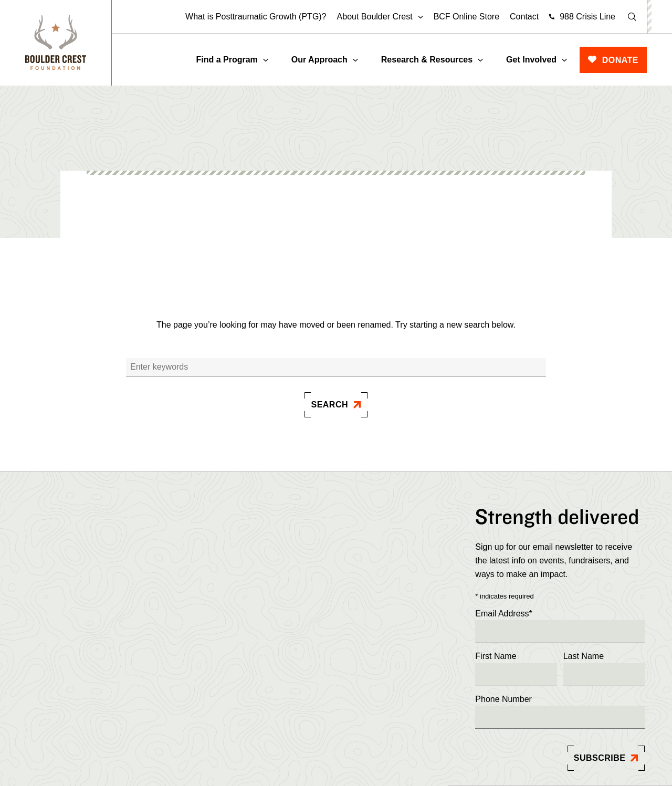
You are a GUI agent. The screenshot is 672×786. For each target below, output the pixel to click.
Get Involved (531, 60)
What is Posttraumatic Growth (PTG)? (256, 17)
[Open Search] (632, 17)
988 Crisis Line (587, 17)
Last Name (584, 656)
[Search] (336, 367)
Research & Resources (427, 60)
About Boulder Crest (375, 17)
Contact (524, 17)
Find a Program (227, 60)
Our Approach (319, 60)
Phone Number (503, 699)
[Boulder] (56, 43)
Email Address (504, 614)
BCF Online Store (466, 17)
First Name (496, 656)
